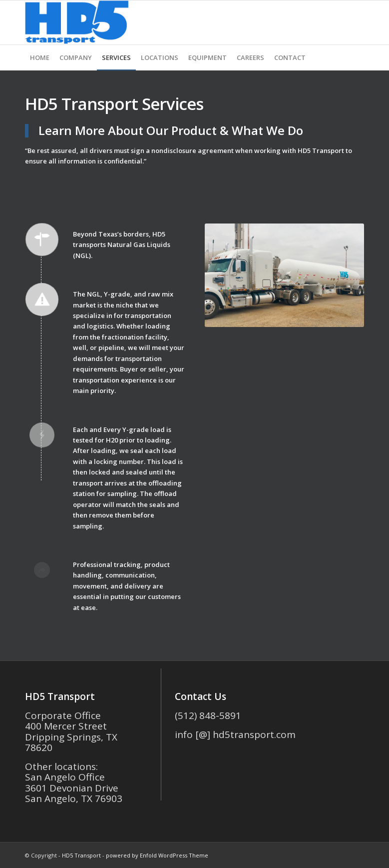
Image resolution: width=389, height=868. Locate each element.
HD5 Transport (81, 855)
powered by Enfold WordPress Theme (157, 855)
